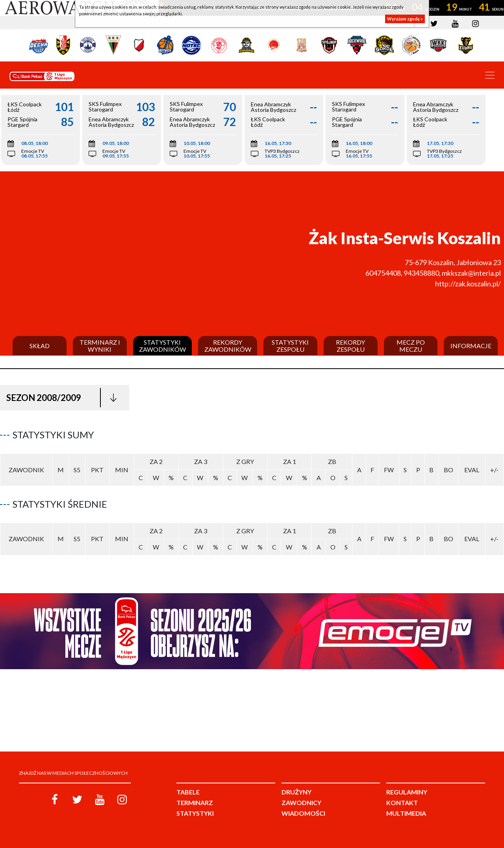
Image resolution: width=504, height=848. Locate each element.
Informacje (471, 346)
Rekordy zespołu (350, 346)
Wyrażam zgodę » (405, 19)
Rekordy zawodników (228, 346)
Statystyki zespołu (290, 346)
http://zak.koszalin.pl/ (468, 284)
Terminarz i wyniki (100, 346)
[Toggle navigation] (490, 75)
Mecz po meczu (411, 346)
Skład (40, 346)
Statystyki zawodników (162, 346)
